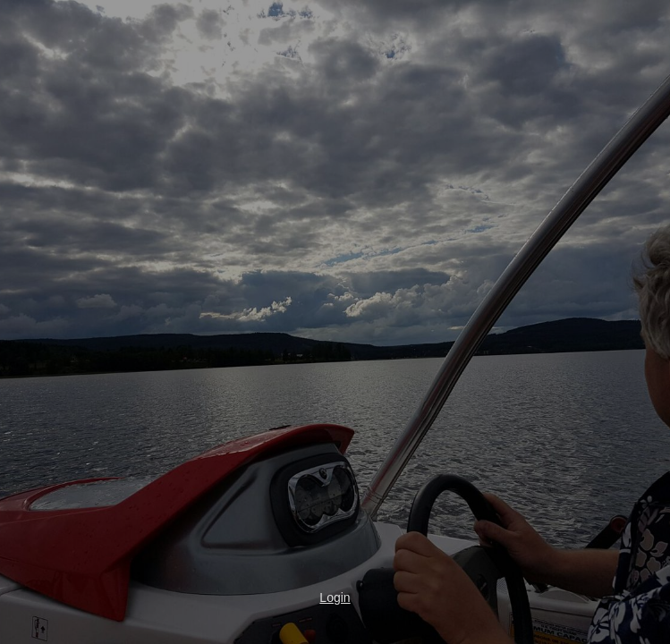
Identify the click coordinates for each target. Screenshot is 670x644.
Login (335, 597)
